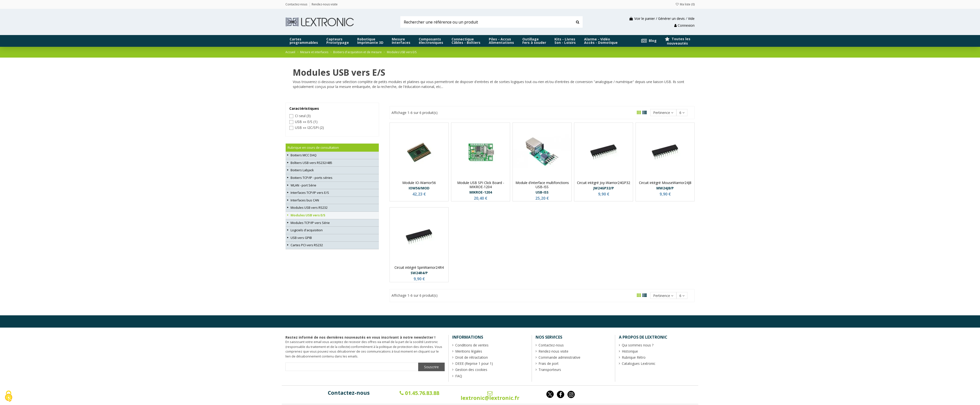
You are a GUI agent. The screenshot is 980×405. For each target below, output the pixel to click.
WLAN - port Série (303, 185)
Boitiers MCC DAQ (304, 155)
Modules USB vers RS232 (309, 208)
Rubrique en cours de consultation (313, 147)
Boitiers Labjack (302, 170)
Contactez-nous (349, 393)
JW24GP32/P (604, 188)
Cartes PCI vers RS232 (307, 245)
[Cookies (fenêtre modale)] (9, 397)
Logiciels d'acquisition (307, 230)
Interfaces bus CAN (305, 200)
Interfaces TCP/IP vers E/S (310, 193)
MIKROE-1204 (481, 192)
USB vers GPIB (301, 238)
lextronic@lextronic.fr (490, 396)
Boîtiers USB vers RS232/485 (311, 163)
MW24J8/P (665, 188)
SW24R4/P (419, 273)
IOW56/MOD (419, 188)
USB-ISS (542, 192)
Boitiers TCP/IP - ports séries (312, 178)
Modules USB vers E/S (308, 215)
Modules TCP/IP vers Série (310, 223)
